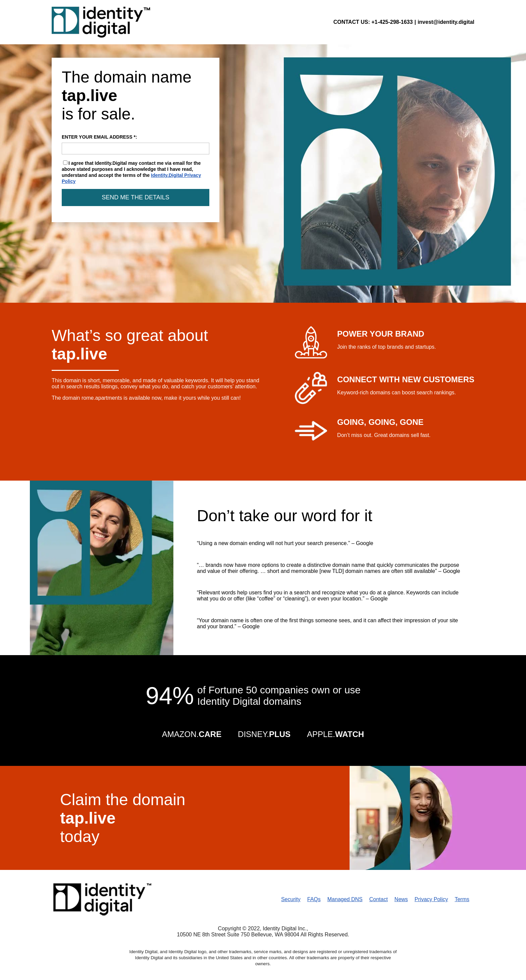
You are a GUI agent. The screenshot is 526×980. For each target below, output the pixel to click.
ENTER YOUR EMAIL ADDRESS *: (136, 144)
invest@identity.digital (446, 22)
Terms (462, 899)
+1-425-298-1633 (392, 22)
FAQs (314, 899)
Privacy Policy (431, 899)
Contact (379, 899)
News (401, 899)
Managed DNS (345, 899)
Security (291, 899)
